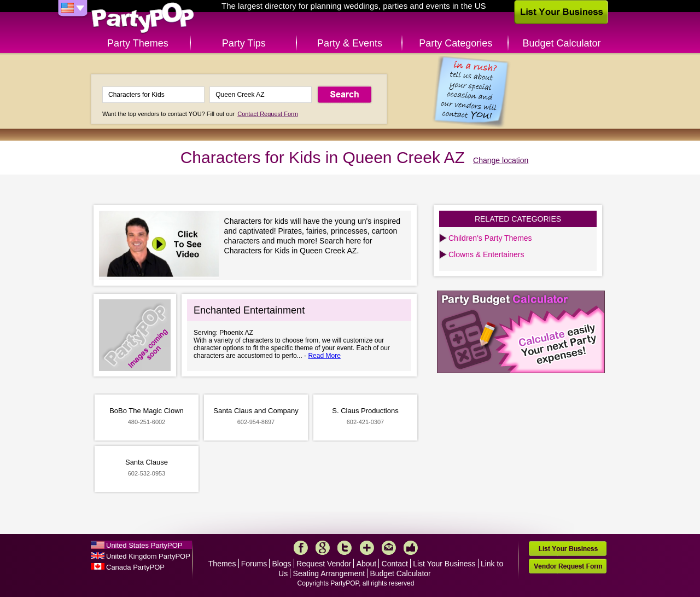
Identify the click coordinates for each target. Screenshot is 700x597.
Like (411, 548)
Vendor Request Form (568, 566)
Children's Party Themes (490, 238)
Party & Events (350, 43)
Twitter (345, 548)
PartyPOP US (143, 18)
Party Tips (244, 43)
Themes (222, 564)
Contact (395, 564)
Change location (501, 160)
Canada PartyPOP (135, 567)
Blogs (282, 564)
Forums (254, 564)
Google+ (323, 548)
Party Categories (456, 43)
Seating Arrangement (329, 573)
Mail (389, 548)
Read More (324, 356)
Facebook (301, 548)
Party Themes (138, 43)
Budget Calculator (562, 43)
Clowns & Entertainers (486, 254)
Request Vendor (324, 564)
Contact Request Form (268, 114)
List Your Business (444, 564)
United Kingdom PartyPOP (148, 556)
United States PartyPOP (144, 545)
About (367, 564)
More (367, 548)
